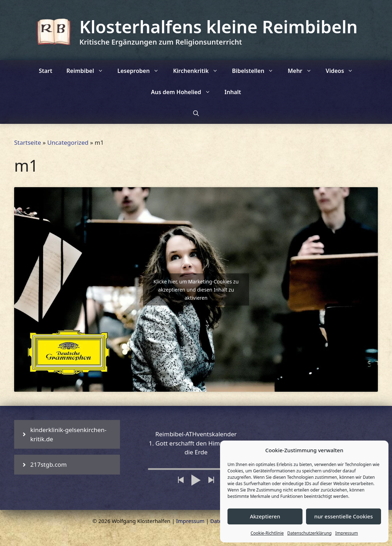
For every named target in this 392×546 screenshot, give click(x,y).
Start (46, 71)
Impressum (346, 533)
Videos (343, 71)
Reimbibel (88, 71)
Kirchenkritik (199, 71)
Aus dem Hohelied (184, 92)
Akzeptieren (265, 516)
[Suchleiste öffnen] (196, 113)
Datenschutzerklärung (309, 533)
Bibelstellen (256, 71)
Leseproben (142, 71)
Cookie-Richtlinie (267, 533)
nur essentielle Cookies (343, 516)
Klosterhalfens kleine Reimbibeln (218, 27)
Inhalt (233, 92)
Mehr (303, 71)
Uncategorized (68, 142)
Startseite (28, 142)
